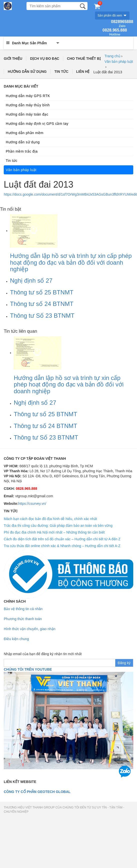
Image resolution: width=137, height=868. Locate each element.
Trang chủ (112, 56)
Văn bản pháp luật (119, 62)
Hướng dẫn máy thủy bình (28, 105)
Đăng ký (124, 663)
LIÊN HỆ (83, 72)
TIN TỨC (61, 72)
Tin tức (11, 161)
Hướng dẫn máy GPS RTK (28, 96)
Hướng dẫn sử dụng (23, 142)
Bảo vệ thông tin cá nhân (23, 609)
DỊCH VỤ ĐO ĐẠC (45, 59)
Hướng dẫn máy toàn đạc (27, 114)
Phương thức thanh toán (23, 619)
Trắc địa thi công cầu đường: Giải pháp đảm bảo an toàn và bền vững (58, 526)
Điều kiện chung (16, 639)
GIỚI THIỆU (13, 59)
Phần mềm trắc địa (22, 151)
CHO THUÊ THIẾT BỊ (84, 59)
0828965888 (122, 24)
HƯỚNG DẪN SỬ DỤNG (27, 72)
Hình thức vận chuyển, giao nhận (30, 629)
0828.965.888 (115, 32)
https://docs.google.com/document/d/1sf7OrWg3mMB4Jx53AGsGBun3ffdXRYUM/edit (70, 194)
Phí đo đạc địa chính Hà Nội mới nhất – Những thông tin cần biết (54, 532)
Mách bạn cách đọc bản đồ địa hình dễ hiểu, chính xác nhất (50, 519)
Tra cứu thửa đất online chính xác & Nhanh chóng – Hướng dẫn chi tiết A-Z (62, 546)
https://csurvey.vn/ (32, 504)
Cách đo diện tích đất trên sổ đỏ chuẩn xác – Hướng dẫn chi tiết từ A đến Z (62, 539)
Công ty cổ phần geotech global (37, 792)
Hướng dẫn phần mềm (25, 133)
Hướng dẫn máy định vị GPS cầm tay (37, 124)
